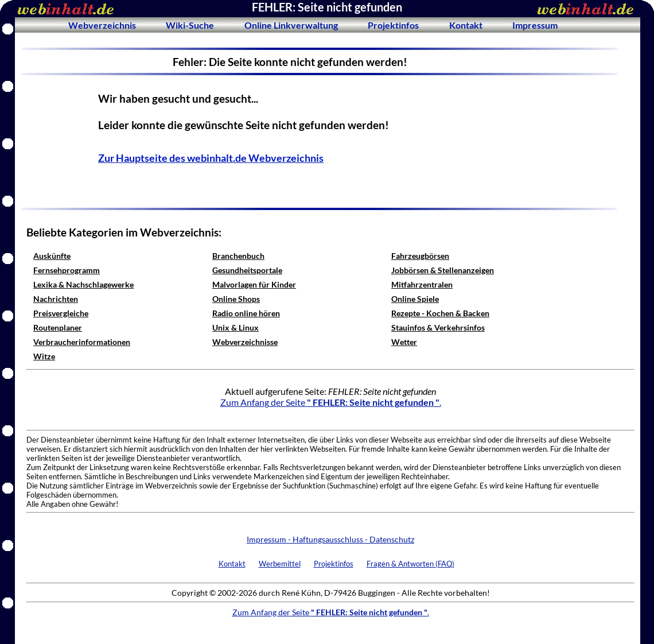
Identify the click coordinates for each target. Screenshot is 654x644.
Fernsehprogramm (67, 270)
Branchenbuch (238, 256)
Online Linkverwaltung (291, 25)
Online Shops (236, 299)
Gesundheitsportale (247, 270)
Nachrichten (56, 299)
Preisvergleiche (61, 313)
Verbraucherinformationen (82, 342)
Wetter (404, 342)
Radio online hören (246, 313)
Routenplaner (58, 327)
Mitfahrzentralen (422, 284)
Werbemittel (280, 564)
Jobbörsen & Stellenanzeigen (443, 270)
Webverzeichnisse (245, 342)
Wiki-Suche (190, 25)
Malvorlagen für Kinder (254, 284)
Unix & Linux (235, 327)
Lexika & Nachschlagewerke (83, 284)
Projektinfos (393, 25)
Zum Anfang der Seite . (331, 402)
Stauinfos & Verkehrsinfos (438, 327)
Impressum (535, 25)
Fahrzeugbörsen (420, 256)
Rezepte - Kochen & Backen (440, 313)
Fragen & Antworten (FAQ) (410, 564)
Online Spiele (415, 299)
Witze (44, 356)
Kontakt (466, 25)
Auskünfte (52, 256)
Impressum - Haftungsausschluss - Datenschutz (330, 539)
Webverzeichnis (102, 25)
